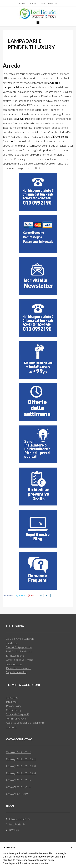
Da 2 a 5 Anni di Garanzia (20, 639)
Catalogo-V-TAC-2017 (19, 780)
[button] (38, 23)
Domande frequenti (17, 714)
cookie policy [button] (47, 860)
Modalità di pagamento (19, 647)
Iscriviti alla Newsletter (19, 651)
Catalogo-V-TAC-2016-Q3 (21, 766)
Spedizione (12, 643)
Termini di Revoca (16, 718)
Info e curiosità (18, 819)
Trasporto (12, 727)
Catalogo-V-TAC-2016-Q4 (21, 773)
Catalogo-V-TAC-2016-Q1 (21, 759)
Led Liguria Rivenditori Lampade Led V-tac (38, 14)
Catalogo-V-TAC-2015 (19, 752)
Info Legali (12, 702)
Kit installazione (15, 656)
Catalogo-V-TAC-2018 (19, 787)
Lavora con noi (14, 664)
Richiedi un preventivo (19, 668)
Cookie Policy (14, 710)
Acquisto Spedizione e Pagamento (25, 723)
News (12, 830)
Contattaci (12, 697)
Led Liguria (15, 824)
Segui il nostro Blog (17, 672)
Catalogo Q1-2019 (17, 794)
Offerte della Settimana (20, 660)
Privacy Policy (14, 706)
